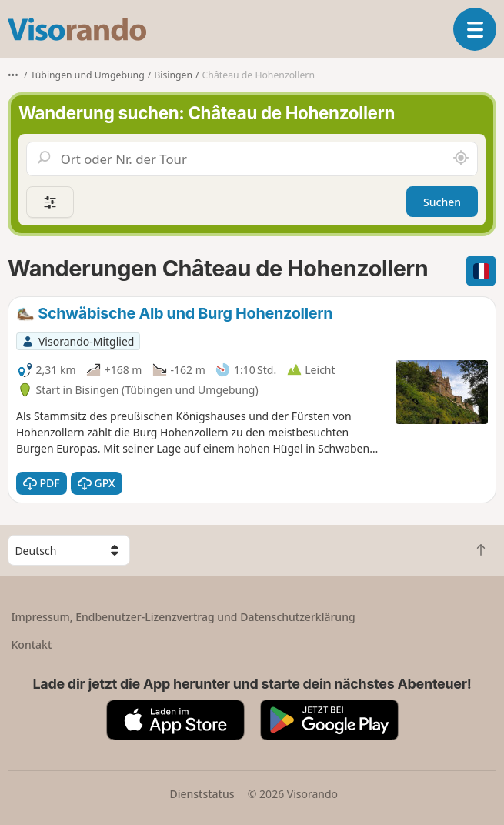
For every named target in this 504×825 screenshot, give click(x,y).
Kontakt (32, 645)
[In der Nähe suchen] (461, 159)
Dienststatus (202, 794)
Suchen (442, 202)
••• (13, 75)
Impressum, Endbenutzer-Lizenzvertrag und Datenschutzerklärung (184, 617)
